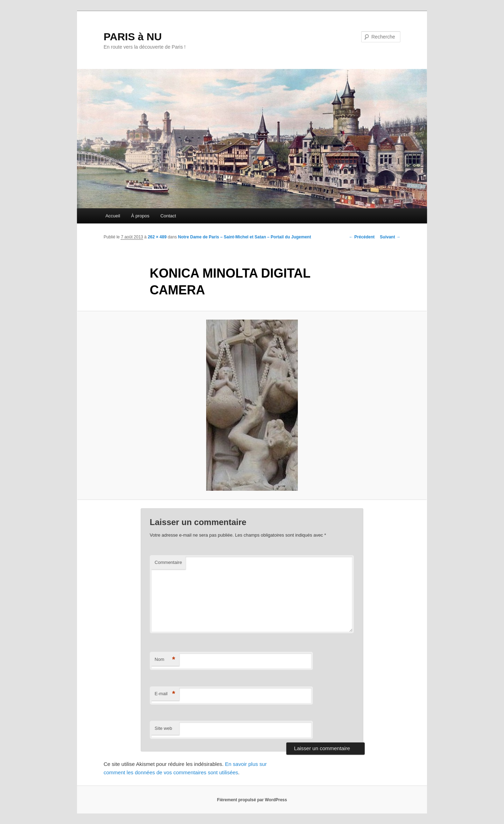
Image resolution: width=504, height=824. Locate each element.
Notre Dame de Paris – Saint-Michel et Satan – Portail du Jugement (245, 237)
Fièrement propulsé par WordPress (252, 800)
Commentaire (168, 562)
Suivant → (390, 237)
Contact (168, 216)
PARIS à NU (133, 37)
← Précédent (362, 237)
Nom (165, 660)
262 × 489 (157, 237)
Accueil (113, 216)
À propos (140, 216)
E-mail (165, 694)
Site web (163, 728)
